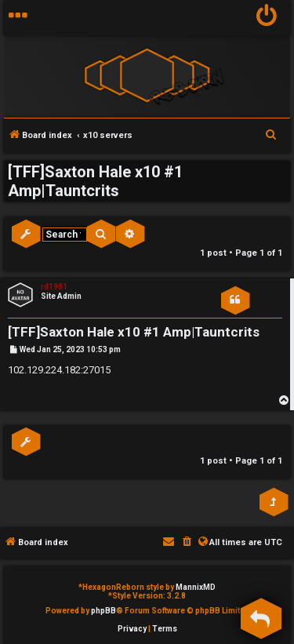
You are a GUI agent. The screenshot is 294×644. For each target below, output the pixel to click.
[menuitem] (267, 18)
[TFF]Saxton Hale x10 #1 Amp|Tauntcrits (95, 181)
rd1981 (54, 287)
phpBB (103, 611)
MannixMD (196, 587)
